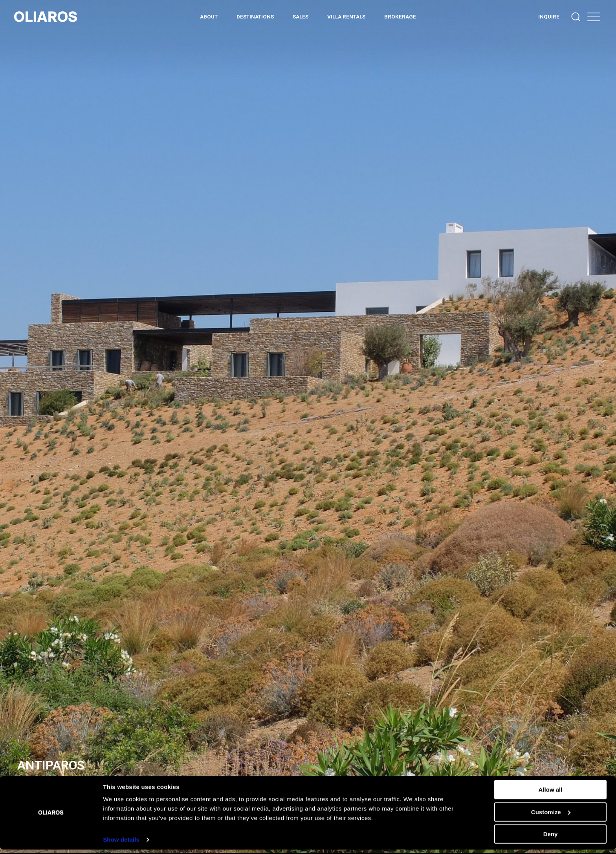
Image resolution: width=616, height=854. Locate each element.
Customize (551, 816)
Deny (551, 838)
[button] (594, 17)
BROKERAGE (400, 17)
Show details (121, 844)
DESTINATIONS (255, 17)
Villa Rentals (346, 17)
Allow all (551, 794)
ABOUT (209, 17)
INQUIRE (549, 17)
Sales (301, 17)
